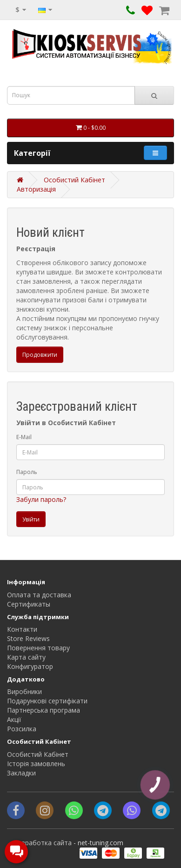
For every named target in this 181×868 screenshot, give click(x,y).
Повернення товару (38, 648)
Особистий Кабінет (74, 180)
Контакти (22, 629)
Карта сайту (26, 657)
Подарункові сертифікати (47, 701)
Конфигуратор (30, 666)
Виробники (24, 691)
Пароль (27, 472)
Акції (14, 719)
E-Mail (24, 437)
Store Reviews (28, 638)
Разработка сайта (43, 843)
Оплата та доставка (39, 595)
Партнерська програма (44, 710)
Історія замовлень (36, 764)
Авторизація (36, 189)
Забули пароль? (41, 499)
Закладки (21, 773)
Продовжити (40, 355)
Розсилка (22, 729)
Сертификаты (29, 604)
